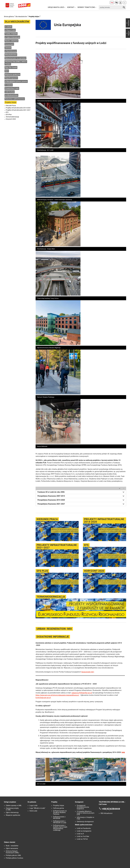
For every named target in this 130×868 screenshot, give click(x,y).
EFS (7, 112)
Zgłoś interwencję (13, 37)
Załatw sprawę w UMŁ (14, 806)
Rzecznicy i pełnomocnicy (15, 99)
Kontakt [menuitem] (71, 7)
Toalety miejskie (11, 34)
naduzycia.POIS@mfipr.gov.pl (82, 693)
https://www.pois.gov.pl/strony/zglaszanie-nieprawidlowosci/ (57, 695)
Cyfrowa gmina (59, 808)
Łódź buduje (10, 92)
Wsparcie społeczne (12, 74)
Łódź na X (80, 834)
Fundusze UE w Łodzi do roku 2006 (81, 492)
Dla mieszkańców (21, 17)
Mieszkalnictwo (11, 55)
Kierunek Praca (11, 106)
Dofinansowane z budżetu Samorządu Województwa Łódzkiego (60, 828)
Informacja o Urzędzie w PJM (85, 818)
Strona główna (9, 17)
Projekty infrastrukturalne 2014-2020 (18, 108)
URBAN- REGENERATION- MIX (54, 629)
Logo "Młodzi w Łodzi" (37, 808)
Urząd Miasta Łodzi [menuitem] (56, 7)
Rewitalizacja (11, 51)
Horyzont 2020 (11, 119)
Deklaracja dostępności (85, 822)
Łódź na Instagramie (84, 831)
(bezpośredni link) (88, 672)
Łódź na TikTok (82, 839)
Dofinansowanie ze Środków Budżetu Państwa (60, 813)
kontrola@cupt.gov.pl (43, 698)
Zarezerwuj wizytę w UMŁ (12, 809)
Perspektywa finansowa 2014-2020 (81, 500)
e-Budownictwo (12, 95)
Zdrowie (8, 48)
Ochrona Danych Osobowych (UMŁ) (12, 852)
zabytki (9, 27)
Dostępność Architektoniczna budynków (83, 807)
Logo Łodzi (33, 806)
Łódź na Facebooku (84, 828)
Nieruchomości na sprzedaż (15, 58)
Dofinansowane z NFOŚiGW (59, 818)
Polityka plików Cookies (14, 858)
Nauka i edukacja (11, 41)
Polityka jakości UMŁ (13, 855)
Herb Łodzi (33, 811)
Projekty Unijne (34, 17)
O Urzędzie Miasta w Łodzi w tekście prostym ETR (86, 813)
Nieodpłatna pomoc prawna (17, 81)
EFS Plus (9, 115)
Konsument (9, 44)
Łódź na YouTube (83, 836)
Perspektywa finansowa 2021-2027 (81, 504)
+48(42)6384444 (111, 809)
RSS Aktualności (107, 813)
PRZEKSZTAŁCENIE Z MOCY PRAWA (16, 63)
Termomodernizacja (12, 117)
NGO (7, 71)
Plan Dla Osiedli (11, 67)
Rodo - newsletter (12, 846)
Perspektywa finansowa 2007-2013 (81, 496)
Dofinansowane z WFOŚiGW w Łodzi (60, 822)
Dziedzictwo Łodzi (12, 88)
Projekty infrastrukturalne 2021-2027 (18, 110)
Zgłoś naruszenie (12, 848)
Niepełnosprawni (11, 78)
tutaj (123, 752)
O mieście (9, 85)
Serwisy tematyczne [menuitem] (86, 7)
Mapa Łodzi (11, 30)
